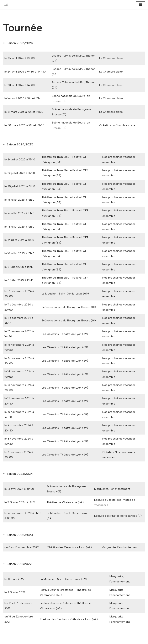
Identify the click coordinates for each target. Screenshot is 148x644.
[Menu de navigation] (141, 5)
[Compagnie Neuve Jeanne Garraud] (7, 5)
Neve (6, 640)
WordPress (38, 640)
